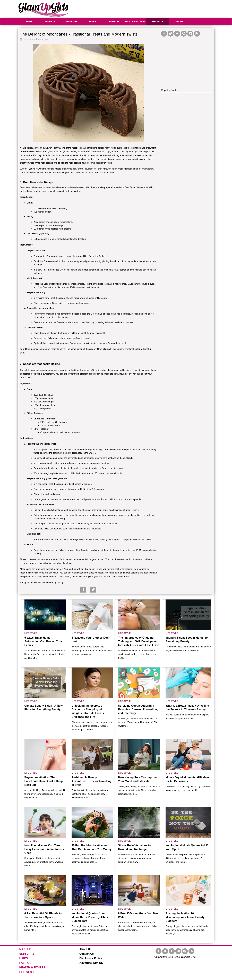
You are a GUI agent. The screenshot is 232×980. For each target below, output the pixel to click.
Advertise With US (91, 963)
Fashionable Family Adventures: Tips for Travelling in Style (92, 781)
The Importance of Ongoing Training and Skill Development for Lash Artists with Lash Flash (139, 641)
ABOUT (179, 22)
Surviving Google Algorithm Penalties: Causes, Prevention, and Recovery (138, 709)
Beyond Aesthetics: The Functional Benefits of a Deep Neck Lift (44, 781)
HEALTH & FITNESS (135, 22)
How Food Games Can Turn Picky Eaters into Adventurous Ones (44, 849)
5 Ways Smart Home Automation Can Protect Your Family (43, 641)
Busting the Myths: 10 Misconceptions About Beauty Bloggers (185, 917)
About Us (85, 949)
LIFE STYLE (157, 22)
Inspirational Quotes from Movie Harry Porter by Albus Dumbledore (90, 917)
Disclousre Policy (91, 958)
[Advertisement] (152, 9)
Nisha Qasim (44, 39)
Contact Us (87, 954)
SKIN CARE (71, 22)
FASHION (114, 22)
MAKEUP (50, 22)
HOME (29, 22)
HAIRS (93, 22)
